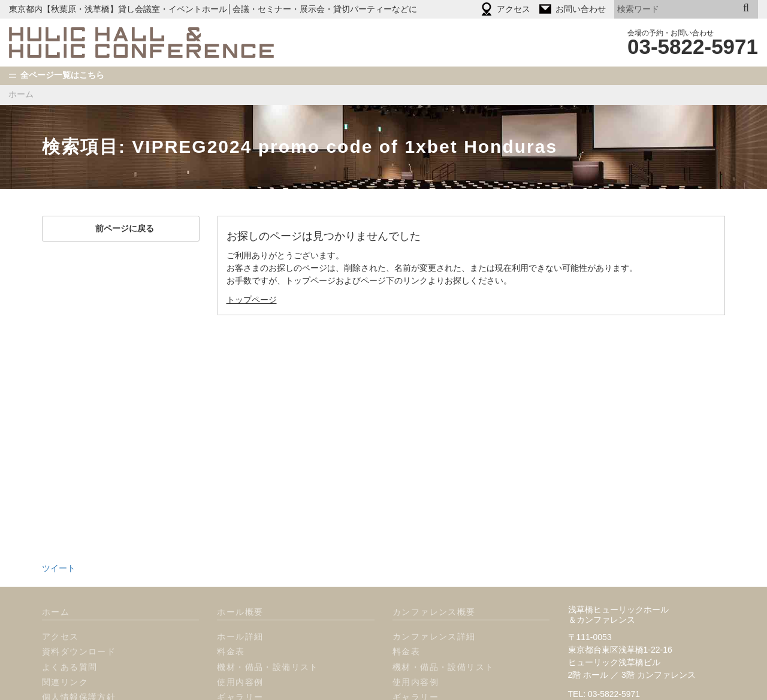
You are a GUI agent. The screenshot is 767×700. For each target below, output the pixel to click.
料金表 (231, 608)
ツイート (59, 525)
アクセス (61, 593)
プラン (231, 684)
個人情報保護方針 (79, 654)
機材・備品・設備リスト (268, 624)
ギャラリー (240, 654)
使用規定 (61, 669)
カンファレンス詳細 (434, 593)
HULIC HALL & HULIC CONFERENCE (141, 43)
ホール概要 (240, 569)
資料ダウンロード (79, 608)
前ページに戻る (120, 228)
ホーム (21, 94)
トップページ (252, 300)
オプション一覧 (249, 669)
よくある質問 (70, 624)
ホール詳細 (240, 593)
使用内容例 (240, 639)
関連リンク (65, 639)
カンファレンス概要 (434, 569)
